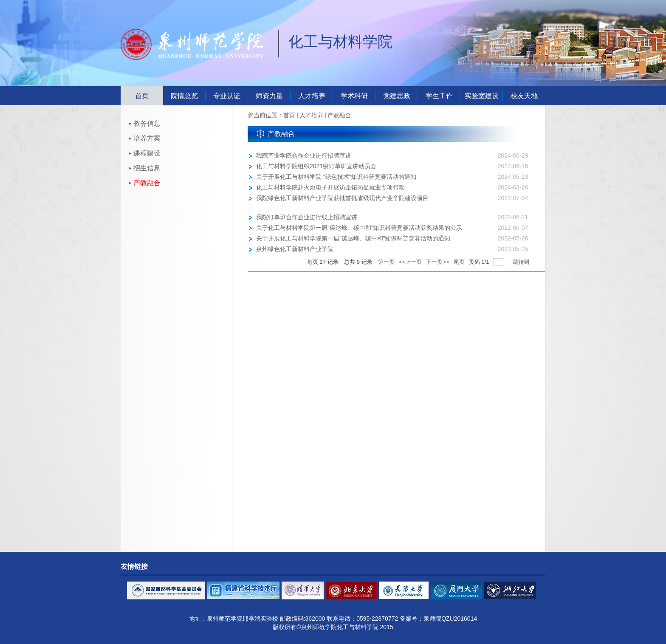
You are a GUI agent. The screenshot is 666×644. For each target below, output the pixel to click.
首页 (142, 96)
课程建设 (147, 153)
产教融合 (147, 183)
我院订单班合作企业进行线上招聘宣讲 (307, 217)
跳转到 (522, 262)
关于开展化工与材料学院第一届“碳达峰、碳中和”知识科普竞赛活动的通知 (353, 238)
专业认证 (227, 96)
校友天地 (524, 96)
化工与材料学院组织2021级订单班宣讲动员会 (316, 166)
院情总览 (184, 96)
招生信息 (147, 168)
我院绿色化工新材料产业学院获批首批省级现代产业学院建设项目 (342, 198)
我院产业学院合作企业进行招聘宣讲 (304, 155)
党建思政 (397, 96)
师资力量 (269, 96)
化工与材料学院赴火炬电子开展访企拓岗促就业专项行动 (330, 187)
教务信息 (147, 123)
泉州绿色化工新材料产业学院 (295, 249)
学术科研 (354, 96)
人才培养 (312, 96)
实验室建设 (482, 96)
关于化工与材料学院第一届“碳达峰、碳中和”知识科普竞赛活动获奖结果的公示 (359, 228)
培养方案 (147, 138)
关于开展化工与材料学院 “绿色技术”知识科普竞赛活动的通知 (336, 177)
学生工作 (439, 96)
